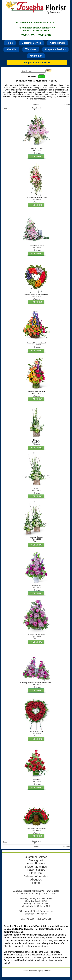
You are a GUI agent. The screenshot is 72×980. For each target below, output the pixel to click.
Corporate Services (55, 49)
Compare (66, 105)
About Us (11, 49)
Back (5, 109)
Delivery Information (36, 876)
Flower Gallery (36, 870)
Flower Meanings (36, 867)
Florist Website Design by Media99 (37, 971)
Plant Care (36, 873)
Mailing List (36, 56)
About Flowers (58, 43)
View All (36, 105)
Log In (42, 76)
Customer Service (31, 43)
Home (10, 43)
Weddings (31, 49)
